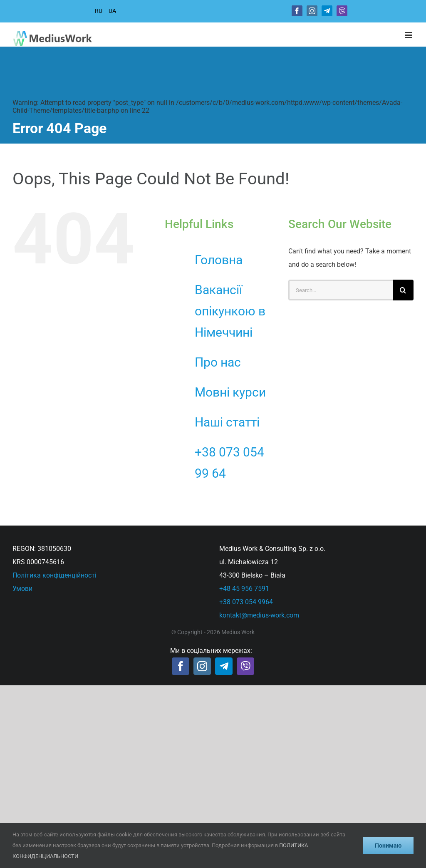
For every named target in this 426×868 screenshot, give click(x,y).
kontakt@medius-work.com (259, 615)
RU (99, 11)
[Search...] (341, 290)
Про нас (218, 362)
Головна (219, 260)
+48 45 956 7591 (244, 589)
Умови (22, 589)
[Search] (403, 290)
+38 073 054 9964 (246, 602)
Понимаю (388, 846)
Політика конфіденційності (54, 575)
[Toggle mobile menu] (409, 35)
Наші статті (227, 422)
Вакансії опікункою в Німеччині (230, 311)
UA (112, 11)
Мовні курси (230, 392)
